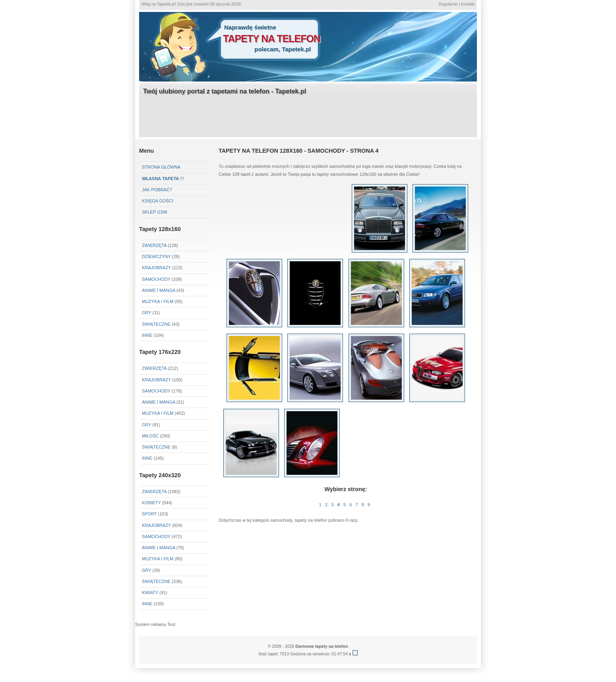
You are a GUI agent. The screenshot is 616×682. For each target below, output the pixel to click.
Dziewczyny (156, 256)
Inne (147, 335)
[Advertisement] (308, 120)
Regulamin (448, 4)
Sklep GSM (154, 212)
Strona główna (161, 167)
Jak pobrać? (157, 190)
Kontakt (468, 4)
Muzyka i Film (158, 301)
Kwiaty (150, 593)
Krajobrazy (156, 268)
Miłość (150, 436)
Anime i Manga (159, 290)
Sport (149, 514)
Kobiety (151, 503)
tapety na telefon (272, 39)
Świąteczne (156, 324)
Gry (146, 313)
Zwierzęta (154, 245)
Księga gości (158, 201)
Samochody (156, 279)
